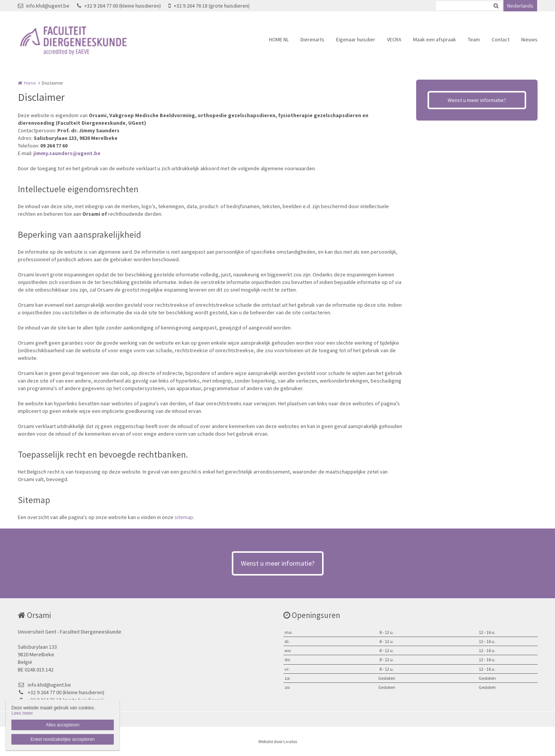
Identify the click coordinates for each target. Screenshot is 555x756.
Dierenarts (312, 39)
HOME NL (279, 39)
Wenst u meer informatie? (477, 100)
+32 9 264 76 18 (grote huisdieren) (209, 6)
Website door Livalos (278, 741)
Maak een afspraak (435, 39)
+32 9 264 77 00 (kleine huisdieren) (119, 6)
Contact (501, 39)
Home (30, 83)
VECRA (394, 39)
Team (474, 39)
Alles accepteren (63, 725)
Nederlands (520, 6)
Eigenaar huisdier (356, 39)
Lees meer (22, 713)
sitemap (184, 517)
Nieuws (529, 39)
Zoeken (496, 6)
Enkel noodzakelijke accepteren (63, 739)
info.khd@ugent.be (44, 6)
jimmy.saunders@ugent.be (67, 153)
